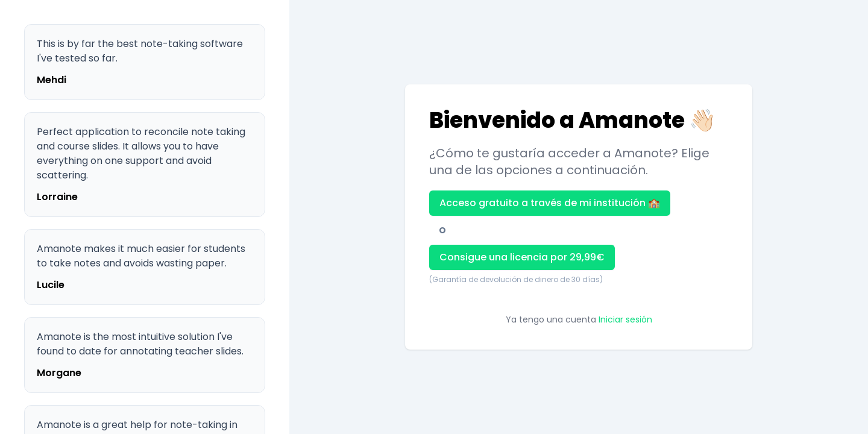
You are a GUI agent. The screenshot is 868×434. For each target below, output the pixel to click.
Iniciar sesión (625, 319)
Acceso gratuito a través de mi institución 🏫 (550, 203)
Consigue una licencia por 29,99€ (522, 257)
